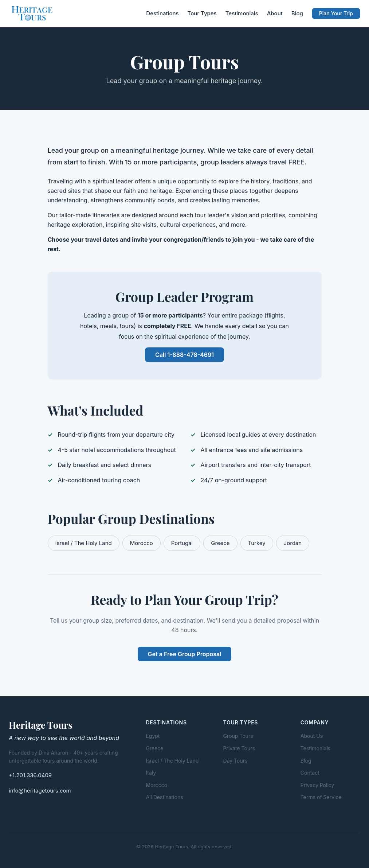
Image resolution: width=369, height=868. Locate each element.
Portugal (182, 543)
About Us (312, 736)
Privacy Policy (317, 785)
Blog (297, 13)
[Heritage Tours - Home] (32, 13)
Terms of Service (321, 797)
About (275, 13)
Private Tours (239, 748)
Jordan (293, 543)
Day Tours (235, 761)
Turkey (257, 543)
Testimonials (242, 13)
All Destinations (164, 797)
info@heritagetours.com (40, 791)
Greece (220, 543)
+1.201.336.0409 (30, 775)
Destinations (162, 13)
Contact (310, 773)
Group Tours (238, 736)
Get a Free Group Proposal (185, 654)
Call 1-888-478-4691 (184, 355)
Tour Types (202, 13)
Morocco (142, 543)
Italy (151, 773)
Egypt (153, 736)
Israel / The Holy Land (84, 543)
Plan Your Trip (336, 13)
